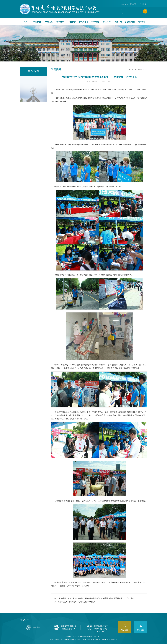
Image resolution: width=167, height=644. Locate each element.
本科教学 (72, 22)
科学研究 (95, 22)
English (123, 4)
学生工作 (107, 22)
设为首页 (133, 4)
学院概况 (37, 22)
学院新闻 (139, 70)
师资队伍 (49, 22)
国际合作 (142, 22)
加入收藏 (143, 4)
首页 (25, 22)
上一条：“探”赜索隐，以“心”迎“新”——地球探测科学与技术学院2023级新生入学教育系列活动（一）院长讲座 (92, 598)
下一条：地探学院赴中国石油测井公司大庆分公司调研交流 (73, 602)
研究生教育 (83, 22)
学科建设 (60, 22)
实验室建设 (130, 22)
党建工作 (118, 22)
